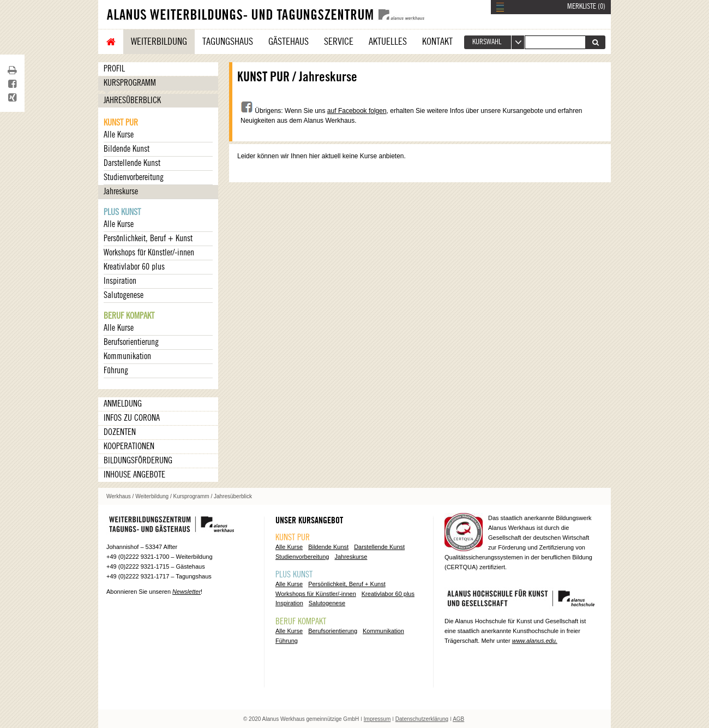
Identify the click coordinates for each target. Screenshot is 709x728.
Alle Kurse (119, 135)
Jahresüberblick (132, 100)
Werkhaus (119, 496)
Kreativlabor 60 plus (134, 267)
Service (339, 41)
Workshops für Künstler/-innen (149, 253)
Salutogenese (124, 295)
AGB (458, 719)
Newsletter (187, 592)
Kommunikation (127, 356)
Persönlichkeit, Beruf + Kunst (148, 238)
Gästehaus (289, 41)
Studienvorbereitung (134, 177)
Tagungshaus (228, 41)
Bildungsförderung (138, 461)
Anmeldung (123, 404)
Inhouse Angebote (134, 475)
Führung (116, 371)
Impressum (377, 719)
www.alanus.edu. (535, 641)
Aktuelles (388, 41)
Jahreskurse (121, 192)
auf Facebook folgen (357, 111)
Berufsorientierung (131, 342)
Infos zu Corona (132, 418)
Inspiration (120, 281)
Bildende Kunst (127, 149)
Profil (114, 69)
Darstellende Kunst (132, 163)
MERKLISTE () (586, 7)
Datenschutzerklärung (422, 719)
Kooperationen (129, 446)
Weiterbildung (159, 41)
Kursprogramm (130, 83)
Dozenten (120, 432)
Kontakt (437, 41)
